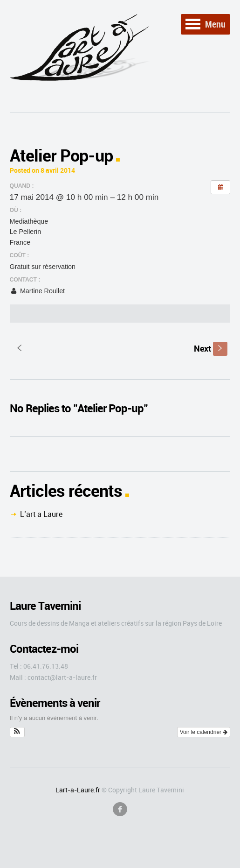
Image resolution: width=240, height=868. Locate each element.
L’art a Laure (41, 514)
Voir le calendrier (204, 732)
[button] (17, 732)
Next (211, 348)
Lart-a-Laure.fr (78, 790)
